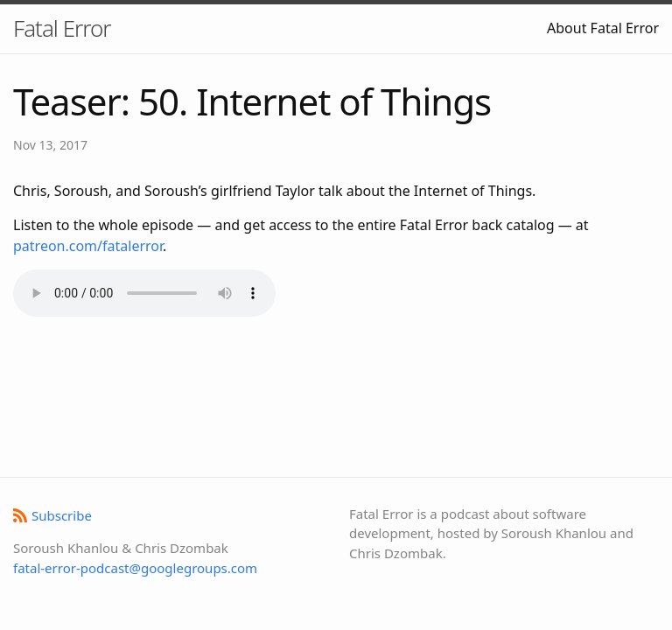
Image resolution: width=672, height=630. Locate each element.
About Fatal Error (603, 28)
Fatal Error (62, 28)
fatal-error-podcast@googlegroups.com (135, 568)
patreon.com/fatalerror (88, 246)
